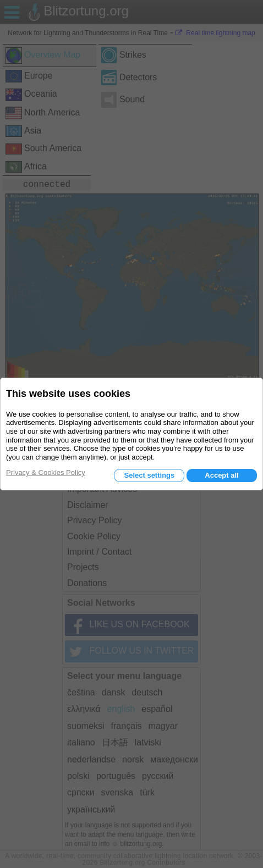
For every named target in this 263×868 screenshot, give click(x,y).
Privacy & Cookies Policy (46, 472)
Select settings (149, 475)
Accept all (221, 475)
